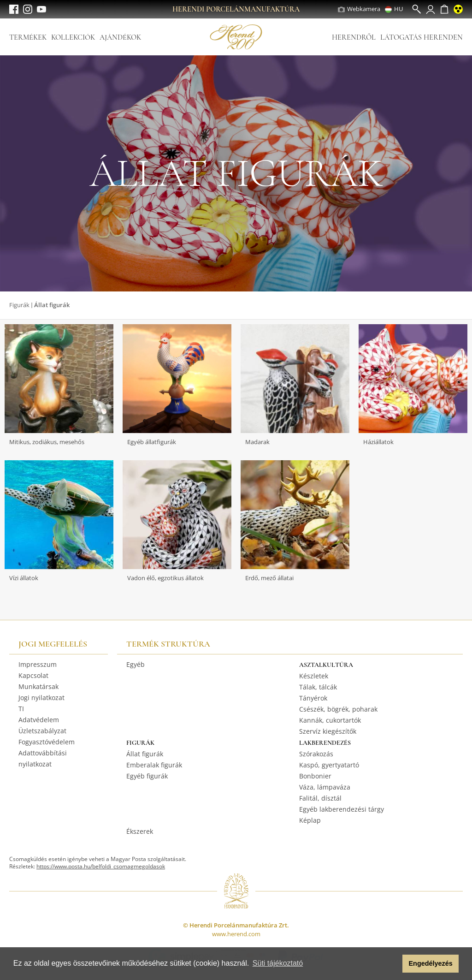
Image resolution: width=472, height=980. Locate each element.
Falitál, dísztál (320, 798)
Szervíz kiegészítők (328, 731)
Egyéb (136, 664)
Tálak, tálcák (318, 687)
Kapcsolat (33, 675)
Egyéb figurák (147, 776)
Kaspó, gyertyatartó (329, 765)
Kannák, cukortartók (330, 720)
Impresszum (38, 664)
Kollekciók (73, 37)
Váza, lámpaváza (325, 787)
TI (21, 709)
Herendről (354, 37)
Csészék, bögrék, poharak (338, 709)
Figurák (19, 305)
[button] (393, 964)
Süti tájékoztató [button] (278, 963)
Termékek (28, 37)
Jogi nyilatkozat (41, 698)
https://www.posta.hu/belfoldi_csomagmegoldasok (101, 866)
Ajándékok (120, 37)
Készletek (314, 676)
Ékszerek (140, 831)
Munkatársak (38, 686)
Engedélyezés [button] (431, 963)
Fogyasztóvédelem (47, 742)
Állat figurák (145, 754)
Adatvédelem (39, 720)
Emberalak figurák (154, 765)
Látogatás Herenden (422, 37)
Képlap (310, 820)
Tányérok (313, 698)
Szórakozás (316, 754)
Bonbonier (315, 776)
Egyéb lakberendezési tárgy (342, 809)
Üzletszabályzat (42, 731)
